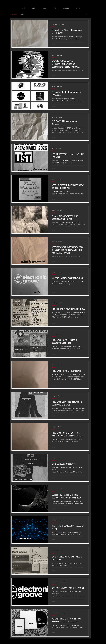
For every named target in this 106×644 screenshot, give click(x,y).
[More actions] (85, 24)
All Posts (14, 14)
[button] (87, 15)
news (22, 14)
